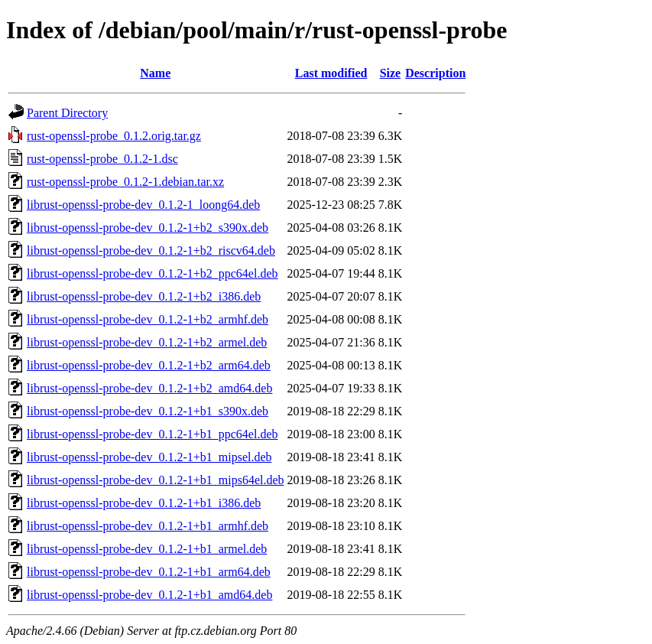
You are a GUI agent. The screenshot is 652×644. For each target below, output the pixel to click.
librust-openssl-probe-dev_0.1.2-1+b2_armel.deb (147, 342)
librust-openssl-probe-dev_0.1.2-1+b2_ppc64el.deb (152, 273)
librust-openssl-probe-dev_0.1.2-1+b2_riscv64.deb (151, 250)
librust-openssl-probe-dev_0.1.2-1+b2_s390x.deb (148, 228)
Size (391, 73)
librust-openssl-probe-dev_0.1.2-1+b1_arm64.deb (149, 572)
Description (435, 73)
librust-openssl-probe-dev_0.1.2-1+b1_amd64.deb (149, 595)
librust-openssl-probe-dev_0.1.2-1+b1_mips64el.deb (156, 480)
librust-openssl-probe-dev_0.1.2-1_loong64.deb (143, 205)
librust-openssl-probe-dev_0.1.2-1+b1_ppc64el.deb (152, 434)
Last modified (331, 73)
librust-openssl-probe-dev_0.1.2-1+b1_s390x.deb (148, 411)
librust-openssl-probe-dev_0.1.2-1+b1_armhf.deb (148, 526)
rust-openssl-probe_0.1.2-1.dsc (102, 159)
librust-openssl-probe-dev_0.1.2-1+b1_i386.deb (144, 503)
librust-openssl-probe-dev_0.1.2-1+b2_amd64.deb (149, 388)
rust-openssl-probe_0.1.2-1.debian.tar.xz (125, 182)
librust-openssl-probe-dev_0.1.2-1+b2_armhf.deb (148, 319)
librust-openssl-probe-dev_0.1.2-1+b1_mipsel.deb (149, 457)
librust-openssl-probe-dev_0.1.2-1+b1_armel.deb (147, 549)
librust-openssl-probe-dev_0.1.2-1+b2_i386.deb (144, 296)
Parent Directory (67, 113)
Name (155, 73)
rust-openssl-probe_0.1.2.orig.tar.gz (114, 136)
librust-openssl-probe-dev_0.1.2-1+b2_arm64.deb (149, 365)
